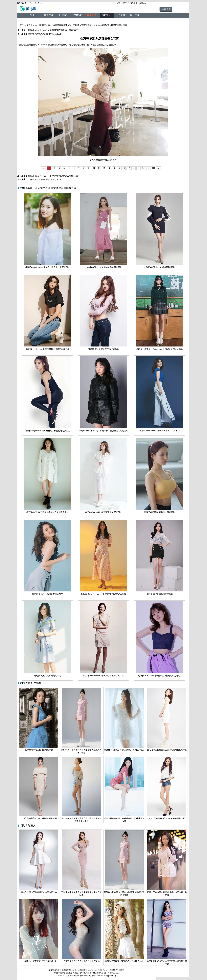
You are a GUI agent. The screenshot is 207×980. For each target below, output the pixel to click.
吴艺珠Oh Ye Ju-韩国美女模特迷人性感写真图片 (47, 512)
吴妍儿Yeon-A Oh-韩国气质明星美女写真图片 (160, 431)
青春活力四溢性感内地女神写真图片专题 (167, 818)
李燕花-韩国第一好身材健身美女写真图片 (104, 267)
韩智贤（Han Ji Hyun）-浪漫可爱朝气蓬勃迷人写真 (103, 594)
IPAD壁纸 (78, 15)
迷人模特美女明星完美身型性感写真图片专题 (167, 750)
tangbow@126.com (80, 976)
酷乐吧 (72, 970)
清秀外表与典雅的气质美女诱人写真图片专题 (124, 750)
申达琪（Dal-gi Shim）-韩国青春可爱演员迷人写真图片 (103, 431)
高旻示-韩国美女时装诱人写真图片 (160, 512)
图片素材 (120, 15)
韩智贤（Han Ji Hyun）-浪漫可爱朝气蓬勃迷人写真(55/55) (53, 176)
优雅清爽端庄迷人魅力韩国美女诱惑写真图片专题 (75, 25)
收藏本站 (143, 3)
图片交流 (135, 15)
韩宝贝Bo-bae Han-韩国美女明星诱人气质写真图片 (47, 267)
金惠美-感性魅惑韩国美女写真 (160, 594)
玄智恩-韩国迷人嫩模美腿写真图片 (160, 267)
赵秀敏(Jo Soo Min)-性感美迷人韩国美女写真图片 (160, 676)
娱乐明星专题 (44, 25)
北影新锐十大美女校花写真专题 (39, 750)
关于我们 (126, 3)
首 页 (32, 15)
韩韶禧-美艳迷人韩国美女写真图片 (48, 594)
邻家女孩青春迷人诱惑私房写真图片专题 (82, 961)
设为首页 (134, 3)
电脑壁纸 (49, 15)
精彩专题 (30, 25)
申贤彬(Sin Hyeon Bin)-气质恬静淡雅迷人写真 (103, 676)
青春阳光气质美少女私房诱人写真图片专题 (124, 961)
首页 (118, 3)
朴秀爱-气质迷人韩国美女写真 (48, 676)
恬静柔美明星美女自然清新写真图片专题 (39, 818)
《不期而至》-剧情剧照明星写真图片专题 (39, 961)
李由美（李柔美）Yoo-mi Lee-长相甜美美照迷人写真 (159, 349)
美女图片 (92, 15)
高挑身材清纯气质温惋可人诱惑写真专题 (39, 892)
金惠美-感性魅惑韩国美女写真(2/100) (44, 180)
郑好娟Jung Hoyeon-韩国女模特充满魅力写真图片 (48, 349)
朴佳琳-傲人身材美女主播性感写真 (104, 349)
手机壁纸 (63, 15)
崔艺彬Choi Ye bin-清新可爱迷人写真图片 (103, 512)
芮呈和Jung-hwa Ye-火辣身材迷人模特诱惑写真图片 (48, 431)
